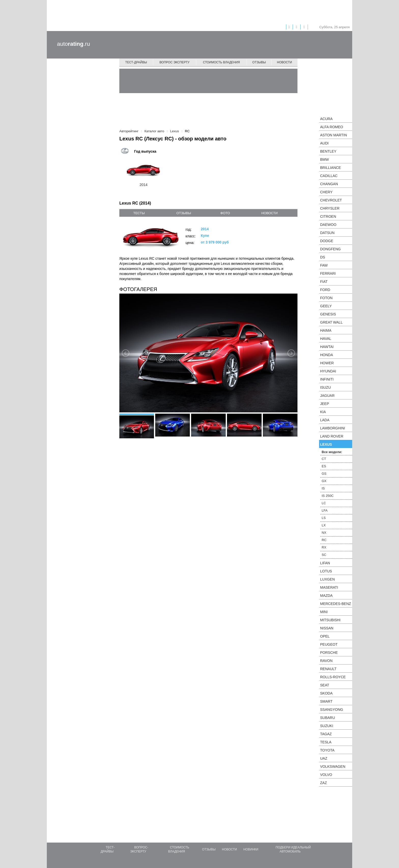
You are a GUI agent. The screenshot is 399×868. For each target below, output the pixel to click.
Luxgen (327, 579)
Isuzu (325, 387)
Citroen (328, 216)
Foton (326, 298)
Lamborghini (333, 428)
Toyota (327, 750)
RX (324, 547)
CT (324, 459)
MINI (324, 612)
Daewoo (328, 225)
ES (324, 466)
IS (323, 488)
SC (324, 555)
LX (324, 525)
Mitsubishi (330, 620)
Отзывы (259, 62)
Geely (326, 306)
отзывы (184, 213)
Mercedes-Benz (336, 604)
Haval (326, 339)
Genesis (328, 314)
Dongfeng (330, 249)
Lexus (326, 444)
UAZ (324, 758)
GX (324, 481)
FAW (324, 265)
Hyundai (328, 371)
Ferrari (328, 273)
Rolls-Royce (333, 677)
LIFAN (325, 563)
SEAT (325, 685)
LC (324, 503)
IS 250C (328, 496)
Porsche (329, 653)
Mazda (326, 596)
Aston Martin (333, 135)
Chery (326, 192)
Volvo (326, 775)
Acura (326, 119)
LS (324, 518)
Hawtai (327, 347)
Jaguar (327, 396)
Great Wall (331, 322)
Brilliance (331, 168)
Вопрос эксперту (175, 62)
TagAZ (326, 734)
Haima (326, 330)
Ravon (326, 661)
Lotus (326, 571)
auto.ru (74, 44)
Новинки (251, 849)
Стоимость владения (221, 62)
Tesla (326, 742)
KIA (323, 412)
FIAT (324, 282)
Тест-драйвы (136, 62)
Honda (327, 355)
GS (324, 474)
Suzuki (327, 726)
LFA (325, 510)
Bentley (328, 151)
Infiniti (327, 379)
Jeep (325, 404)
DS (323, 257)
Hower (327, 363)
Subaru (327, 718)
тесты (139, 213)
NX (324, 533)
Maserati (329, 587)
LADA (325, 420)
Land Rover (332, 436)
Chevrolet (331, 200)
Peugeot (329, 644)
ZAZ (323, 783)
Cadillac (329, 176)
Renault (328, 669)
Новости (284, 62)
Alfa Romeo (332, 127)
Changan (329, 184)
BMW (324, 160)
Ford (325, 290)
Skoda (326, 693)
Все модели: (332, 452)
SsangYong (332, 710)
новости (269, 213)
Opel (325, 636)
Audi (324, 143)
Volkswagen (333, 766)
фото (225, 213)
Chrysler (330, 208)
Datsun (327, 233)
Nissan (327, 628)
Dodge (327, 241)
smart (326, 701)
